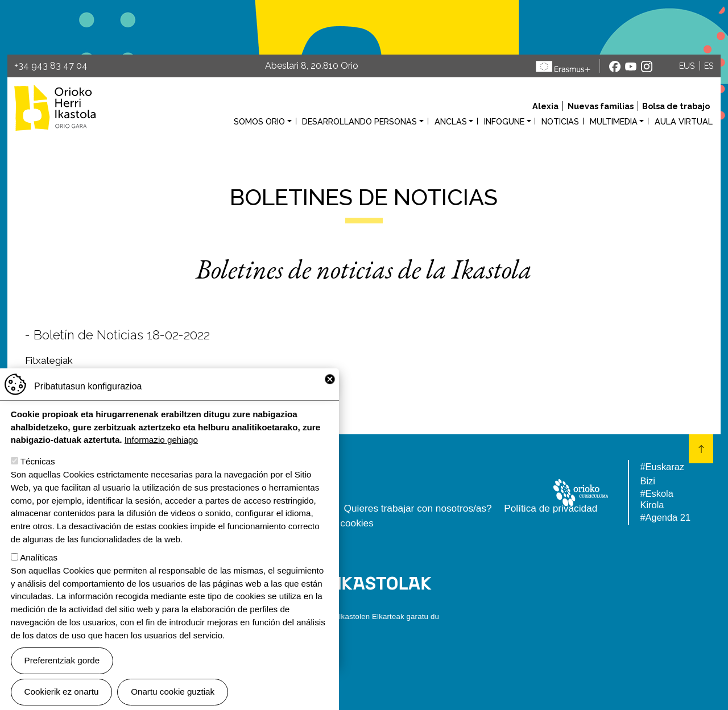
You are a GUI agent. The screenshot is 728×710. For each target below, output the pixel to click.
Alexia (545, 106)
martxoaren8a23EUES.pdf (94, 375)
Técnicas (38, 478)
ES (709, 66)
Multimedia (614, 121)
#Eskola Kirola (656, 499)
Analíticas (39, 574)
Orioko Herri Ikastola (55, 108)
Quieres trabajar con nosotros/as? (418, 508)
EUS (687, 66)
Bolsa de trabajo (676, 106)
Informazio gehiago (161, 457)
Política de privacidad (551, 508)
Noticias (560, 121)
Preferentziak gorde (62, 677)
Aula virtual (684, 121)
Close (330, 396)
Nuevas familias (601, 106)
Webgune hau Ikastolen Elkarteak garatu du (364, 616)
